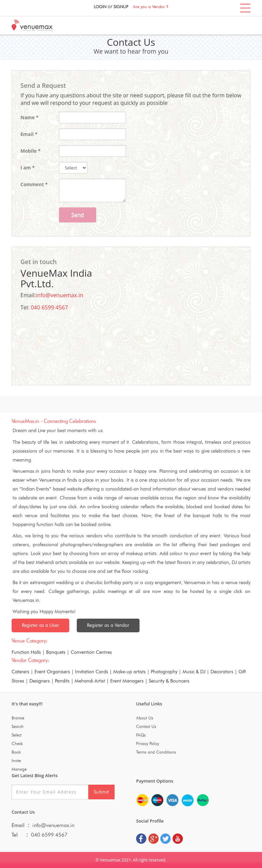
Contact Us (146, 726)
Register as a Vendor (108, 625)
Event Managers (127, 681)
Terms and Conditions (156, 752)
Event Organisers (52, 672)
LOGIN (100, 7)
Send (78, 215)
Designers (40, 681)
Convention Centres (91, 652)
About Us (145, 718)
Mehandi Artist (90, 681)
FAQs (141, 735)
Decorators (222, 672)
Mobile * (31, 151)
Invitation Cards (92, 672)
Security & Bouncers (169, 681)
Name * (30, 117)
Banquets (56, 652)
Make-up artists (129, 672)
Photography (164, 672)
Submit (101, 792)
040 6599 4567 (49, 307)
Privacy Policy (148, 743)
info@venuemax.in (60, 295)
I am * (28, 168)
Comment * (34, 184)
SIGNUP (121, 7)
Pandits (62, 681)
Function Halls (26, 652)
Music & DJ (194, 672)
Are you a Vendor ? (151, 7)
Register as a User (40, 625)
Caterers (20, 672)
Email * (29, 134)
